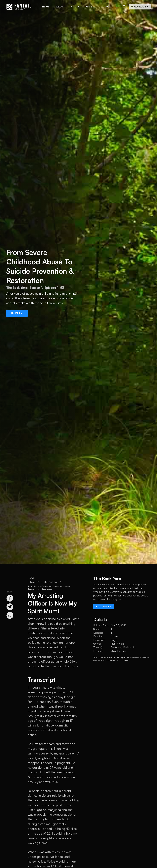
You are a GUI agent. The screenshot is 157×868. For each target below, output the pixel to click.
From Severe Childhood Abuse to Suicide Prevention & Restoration (49, 588)
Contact (105, 7)
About (61, 7)
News (46, 7)
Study (75, 7)
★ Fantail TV (140, 7)
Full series (104, 607)
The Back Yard (51, 582)
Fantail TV (35, 582)
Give (89, 7)
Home (31, 578)
